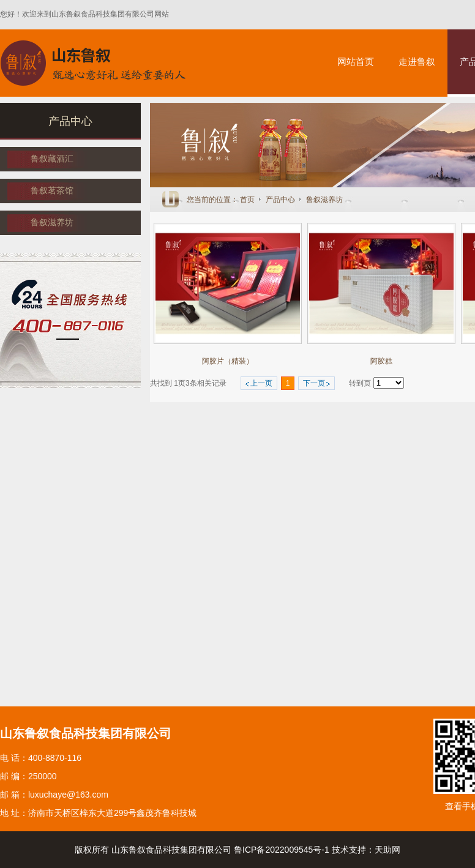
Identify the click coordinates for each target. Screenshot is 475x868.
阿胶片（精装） (228, 361)
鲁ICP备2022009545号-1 (282, 850)
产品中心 (281, 200)
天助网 (387, 850)
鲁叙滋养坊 (324, 200)
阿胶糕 (381, 361)
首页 (247, 200)
